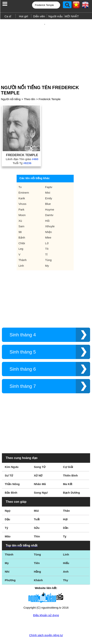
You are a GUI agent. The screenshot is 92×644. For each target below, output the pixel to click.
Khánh (38, 568)
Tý (6, 515)
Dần (66, 515)
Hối (47, 208)
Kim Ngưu (12, 454)
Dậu (7, 507)
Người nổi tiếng (11, 87)
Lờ (47, 231)
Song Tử (40, 454)
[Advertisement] (46, 44)
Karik (22, 186)
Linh (21, 253)
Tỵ (65, 524)
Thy (66, 568)
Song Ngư (41, 480)
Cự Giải (68, 454)
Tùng (48, 248)
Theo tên (29, 87)
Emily (49, 186)
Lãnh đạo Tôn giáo (22, 147)
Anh (66, 559)
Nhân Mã (40, 472)
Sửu (37, 515)
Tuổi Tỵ (22, 151)
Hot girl (23, 16)
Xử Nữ (38, 463)
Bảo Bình (11, 480)
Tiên (37, 551)
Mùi (36, 498)
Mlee (48, 225)
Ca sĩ (8, 16)
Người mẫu (56, 16)
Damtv (49, 203)
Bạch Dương (71, 480)
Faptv (49, 175)
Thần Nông (12, 472)
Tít (47, 236)
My (47, 253)
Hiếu (66, 551)
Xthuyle (50, 214)
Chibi (22, 231)
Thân (66, 498)
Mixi (48, 180)
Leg (21, 236)
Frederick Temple (50, 87)
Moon (22, 203)
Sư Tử (9, 463)
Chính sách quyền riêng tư (46, 623)
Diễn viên (39, 16)
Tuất (37, 507)
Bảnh (22, 225)
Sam (21, 214)
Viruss (22, 191)
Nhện (48, 220)
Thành (23, 248)
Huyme (50, 197)
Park (21, 197)
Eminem (24, 180)
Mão (8, 524)
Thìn (37, 524)
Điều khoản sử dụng (46, 603)
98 (20, 220)
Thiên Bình (70, 463)
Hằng (37, 559)
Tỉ (46, 242)
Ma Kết (68, 472)
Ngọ (8, 498)
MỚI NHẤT (72, 16)
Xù (20, 208)
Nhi (7, 559)
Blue (48, 191)
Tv (20, 175)
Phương (10, 568)
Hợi (65, 507)
